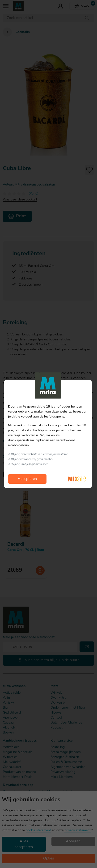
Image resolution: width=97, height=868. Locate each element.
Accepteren (27, 479)
